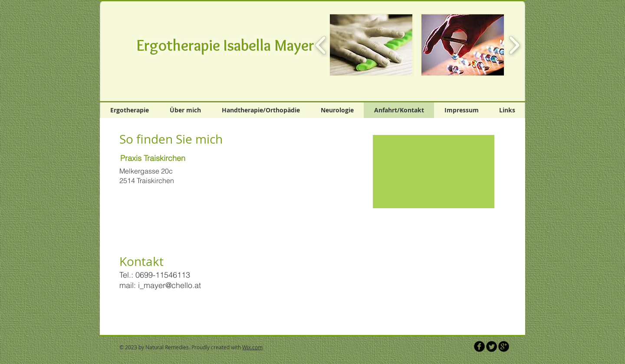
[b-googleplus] (504, 346)
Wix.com (252, 347)
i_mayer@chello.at (169, 285)
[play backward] (321, 45)
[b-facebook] (479, 346)
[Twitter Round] (492, 346)
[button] (371, 45)
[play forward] (514, 45)
